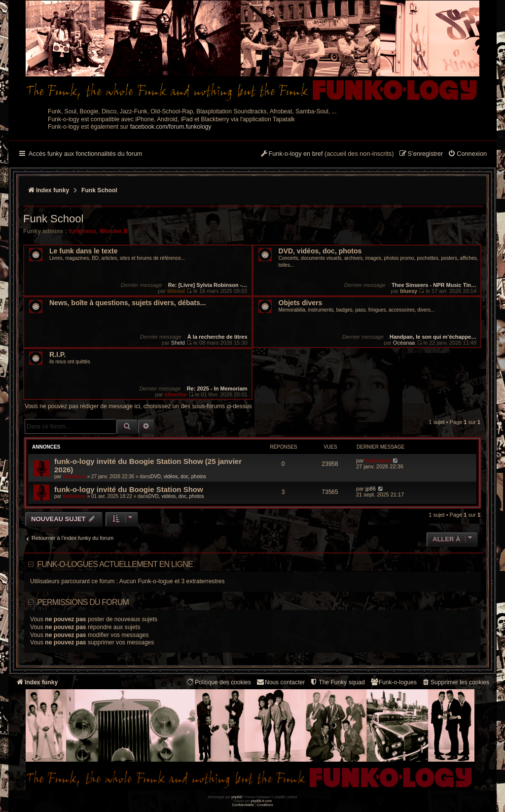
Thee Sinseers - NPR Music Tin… (434, 285)
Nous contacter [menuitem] (280, 682)
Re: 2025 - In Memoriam (217, 388)
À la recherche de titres (217, 337)
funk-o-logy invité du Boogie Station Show (129, 489)
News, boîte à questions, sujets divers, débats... (127, 303)
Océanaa (404, 343)
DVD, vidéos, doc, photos (320, 251)
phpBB (236, 797)
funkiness (82, 231)
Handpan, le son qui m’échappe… (433, 337)
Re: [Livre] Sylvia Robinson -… (208, 285)
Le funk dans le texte (83, 251)
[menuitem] (467, 154)
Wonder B (114, 231)
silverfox (175, 394)
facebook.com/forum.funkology (171, 127)
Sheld (178, 343)
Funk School (53, 219)
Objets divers (301, 303)
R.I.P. (57, 355)
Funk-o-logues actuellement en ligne (115, 564)
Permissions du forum (83, 602)
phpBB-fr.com (262, 801)
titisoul (176, 291)
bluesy (409, 291)
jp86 (371, 489)
